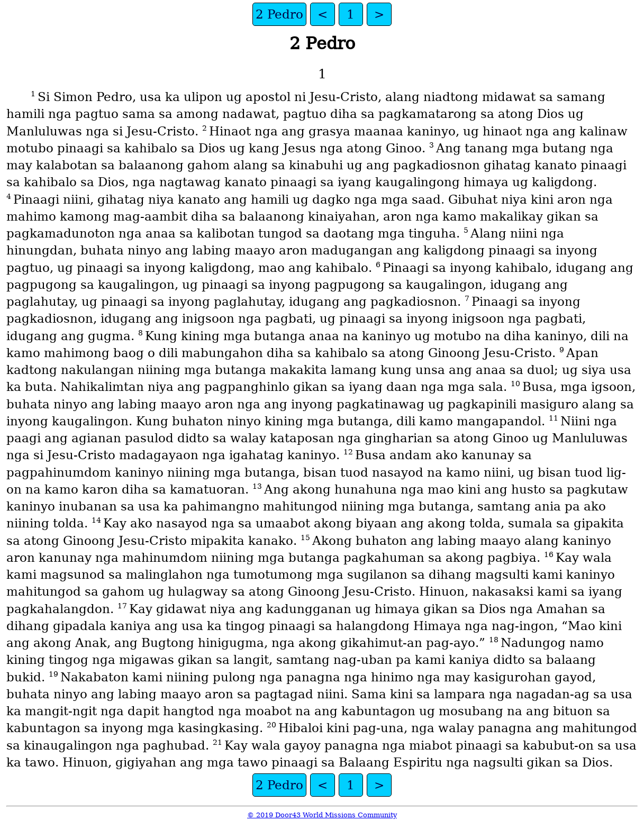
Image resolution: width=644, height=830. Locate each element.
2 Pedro (279, 14)
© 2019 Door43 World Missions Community (322, 815)
